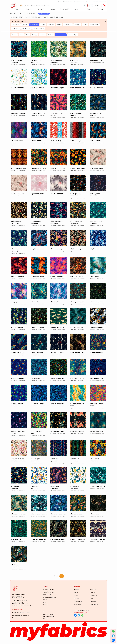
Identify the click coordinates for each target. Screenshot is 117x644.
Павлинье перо (61, 35)
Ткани (45, 586)
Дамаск (15, 35)
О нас (59, 2)
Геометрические (39, 28)
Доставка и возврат (67, 2)
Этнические (16, 28)
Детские (25, 25)
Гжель (22, 35)
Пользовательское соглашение (21, 615)
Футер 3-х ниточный (49, 592)
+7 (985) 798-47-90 (82, 610)
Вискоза (46, 605)
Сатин (45, 600)
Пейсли (51, 35)
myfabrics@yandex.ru (81, 613)
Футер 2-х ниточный (49, 590)
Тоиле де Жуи (73, 35)
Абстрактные (26, 28)
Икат (28, 35)
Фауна (59, 25)
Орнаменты (34, 25)
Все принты (16, 25)
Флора (43, 25)
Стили (85, 25)
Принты (77, 586)
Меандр (35, 35)
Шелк (45, 602)
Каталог (97, 5)
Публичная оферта (18, 618)
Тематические (94, 25)
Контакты (88, 2)
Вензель (43, 35)
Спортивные (68, 25)
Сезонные (51, 25)
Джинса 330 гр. (47, 595)
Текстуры (77, 25)
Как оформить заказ (79, 2)
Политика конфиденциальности (21, 613)
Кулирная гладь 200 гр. (50, 597)
